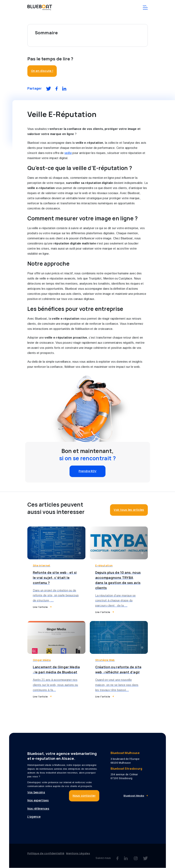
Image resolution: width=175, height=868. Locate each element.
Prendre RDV (88, 471)
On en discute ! (42, 71)
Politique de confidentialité (46, 853)
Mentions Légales (78, 853)
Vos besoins (36, 792)
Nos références (38, 809)
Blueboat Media (134, 796)
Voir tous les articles (129, 510)
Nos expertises (38, 801)
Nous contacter (84, 796)
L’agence (34, 817)
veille (68, 153)
